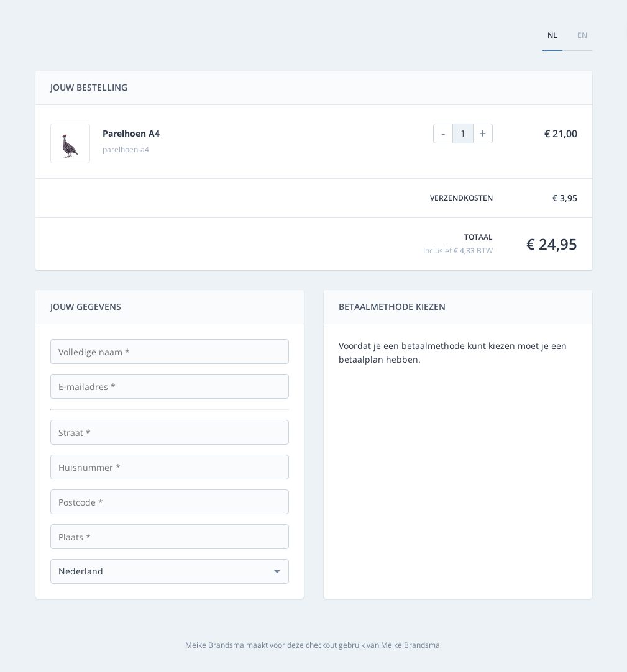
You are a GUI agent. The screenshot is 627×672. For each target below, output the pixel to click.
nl (552, 35)
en (582, 35)
